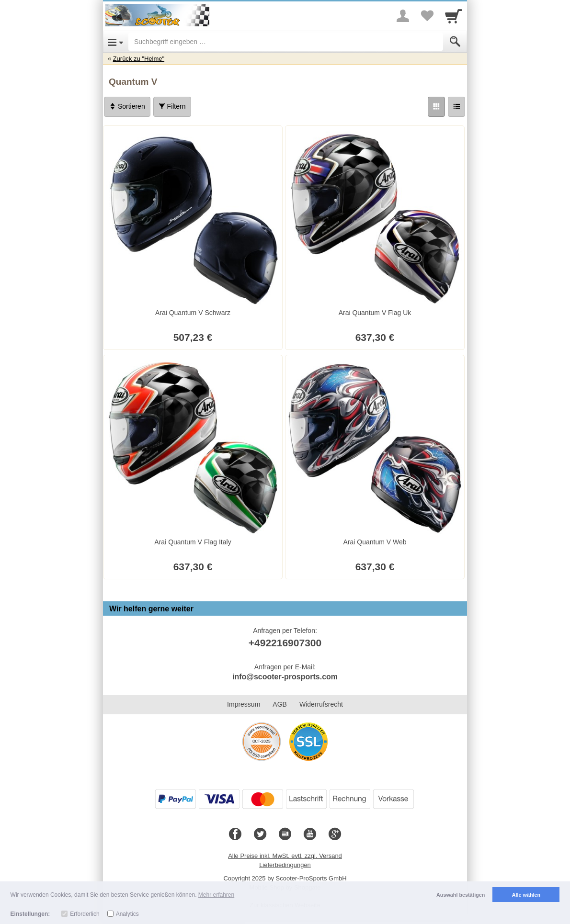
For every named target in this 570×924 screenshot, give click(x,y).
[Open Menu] (116, 42)
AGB (280, 704)
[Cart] (454, 16)
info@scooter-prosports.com (285, 677)
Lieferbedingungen (285, 865)
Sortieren (127, 106)
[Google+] (335, 834)
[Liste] (456, 107)
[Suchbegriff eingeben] (286, 42)
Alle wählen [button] (526, 895)
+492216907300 (285, 643)
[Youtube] (310, 834)
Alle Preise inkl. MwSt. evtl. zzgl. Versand (285, 856)
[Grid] (436, 107)
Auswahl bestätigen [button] (461, 895)
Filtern (172, 106)
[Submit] (455, 42)
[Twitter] (260, 834)
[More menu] (403, 16)
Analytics (127, 914)
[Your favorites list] (427, 16)
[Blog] (285, 834)
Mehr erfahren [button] (216, 895)
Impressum (244, 704)
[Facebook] (235, 834)
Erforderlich (85, 914)
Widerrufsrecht (321, 704)
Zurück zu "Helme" (139, 59)
